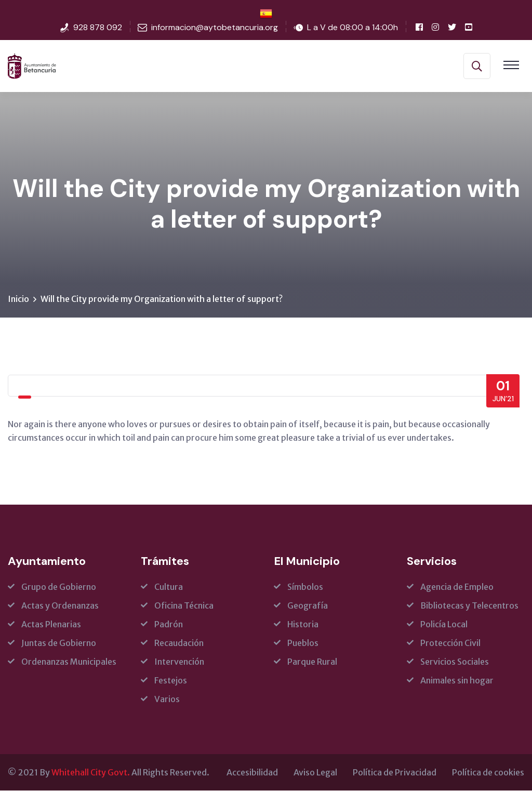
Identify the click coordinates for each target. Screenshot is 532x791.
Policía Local (444, 625)
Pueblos (303, 643)
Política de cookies (488, 773)
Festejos (171, 681)
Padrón (169, 625)
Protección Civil (450, 643)
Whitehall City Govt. (91, 773)
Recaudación (179, 643)
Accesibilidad (252, 773)
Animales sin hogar (457, 681)
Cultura (169, 587)
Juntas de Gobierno (59, 643)
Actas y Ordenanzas (60, 606)
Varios (167, 700)
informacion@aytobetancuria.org (215, 27)
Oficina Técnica (184, 606)
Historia (303, 625)
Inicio (18, 299)
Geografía (308, 606)
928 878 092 (98, 27)
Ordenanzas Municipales (69, 662)
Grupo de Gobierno (59, 587)
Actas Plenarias (51, 625)
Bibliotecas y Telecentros (469, 606)
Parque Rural (312, 662)
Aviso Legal (315, 773)
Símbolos (305, 587)
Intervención (179, 662)
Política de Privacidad (395, 773)
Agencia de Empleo (457, 587)
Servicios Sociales (455, 662)
